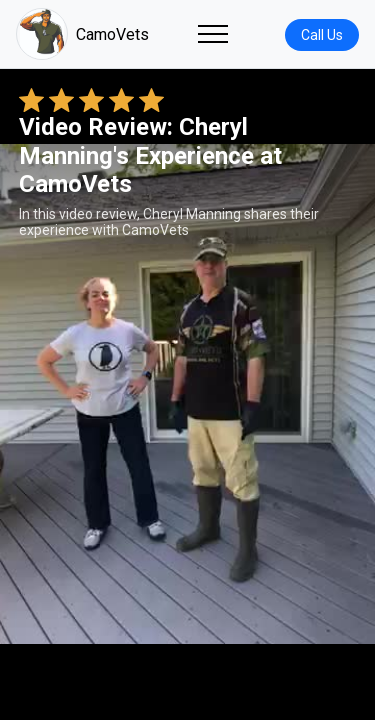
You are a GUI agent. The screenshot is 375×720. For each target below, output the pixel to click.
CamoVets (82, 34)
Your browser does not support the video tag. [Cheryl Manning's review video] (187, 394)
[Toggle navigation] (213, 34)
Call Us (322, 35)
